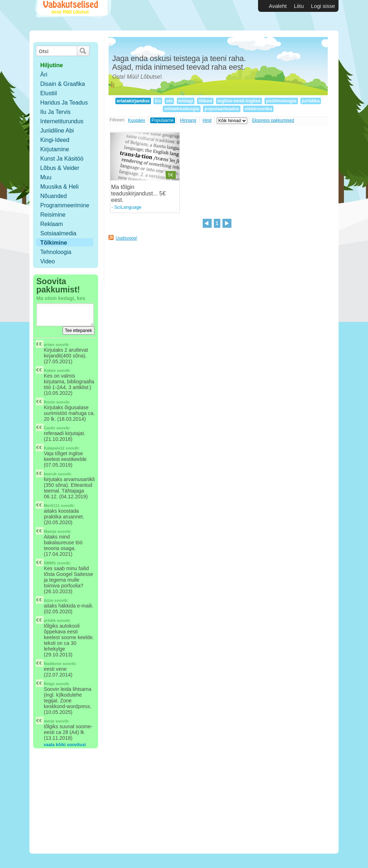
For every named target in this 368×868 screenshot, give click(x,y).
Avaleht (278, 6)
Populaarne (163, 120)
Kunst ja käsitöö (62, 159)
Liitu (299, 6)
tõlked (205, 101)
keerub (50, 474)
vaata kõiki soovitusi (65, 745)
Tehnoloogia (56, 252)
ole (169, 101)
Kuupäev (136, 120)
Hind (207, 120)
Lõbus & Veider (60, 168)
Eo (158, 101)
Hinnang (188, 120)
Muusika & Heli (59, 187)
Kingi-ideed (55, 140)
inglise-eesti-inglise (239, 101)
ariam (49, 345)
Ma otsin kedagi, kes (61, 298)
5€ (171, 175)
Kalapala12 (54, 448)
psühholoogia (281, 101)
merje (49, 721)
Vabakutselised (72, 15)
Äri (44, 75)
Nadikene (53, 664)
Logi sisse (323, 6)
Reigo (49, 684)
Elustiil (49, 93)
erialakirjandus (133, 101)
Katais (50, 370)
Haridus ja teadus (64, 103)
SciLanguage (128, 207)
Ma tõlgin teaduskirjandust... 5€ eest (138, 193)
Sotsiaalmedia (58, 233)
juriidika (311, 101)
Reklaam (52, 224)
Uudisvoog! (126, 238)
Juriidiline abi (57, 131)
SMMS (50, 563)
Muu (46, 177)
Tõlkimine (54, 243)
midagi (186, 101)
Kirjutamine (55, 149)
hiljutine (52, 65)
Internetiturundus (62, 121)
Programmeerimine (65, 205)
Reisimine (53, 215)
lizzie (49, 600)
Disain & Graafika (63, 84)
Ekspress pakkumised (273, 120)
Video (48, 261)
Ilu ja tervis (55, 112)
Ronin (49, 402)
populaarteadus (222, 109)
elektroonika (258, 109)
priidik (50, 620)
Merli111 (52, 505)
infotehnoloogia (182, 109)
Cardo (50, 428)
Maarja (50, 531)
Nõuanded (54, 196)
